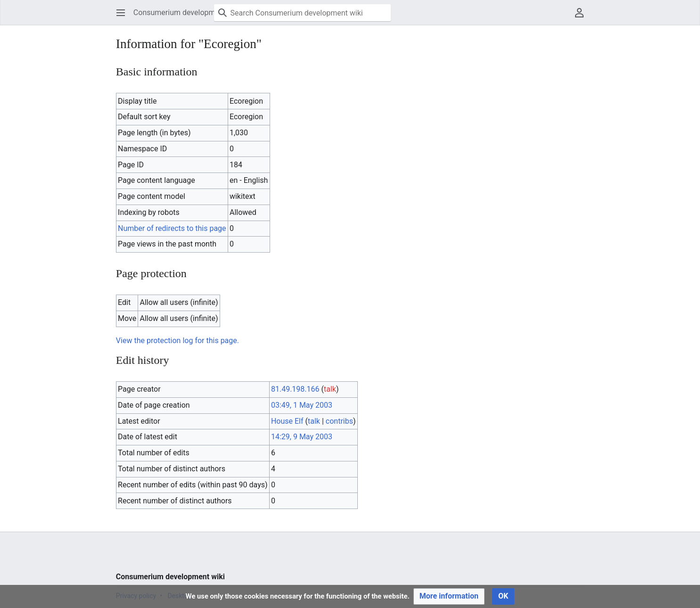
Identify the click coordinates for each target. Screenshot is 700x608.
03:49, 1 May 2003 (302, 405)
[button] (121, 13)
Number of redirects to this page (172, 228)
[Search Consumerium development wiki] (302, 13)
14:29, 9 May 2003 (302, 437)
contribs (339, 421)
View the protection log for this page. (177, 341)
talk (330, 389)
